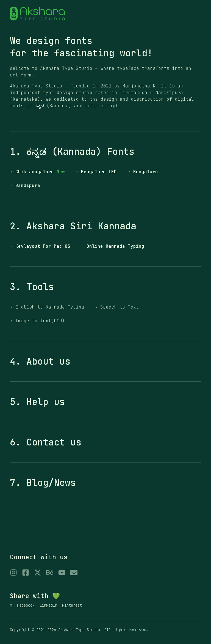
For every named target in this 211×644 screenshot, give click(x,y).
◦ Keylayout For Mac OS (40, 246)
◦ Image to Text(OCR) (37, 321)
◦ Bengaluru (143, 172)
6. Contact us (46, 442)
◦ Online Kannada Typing (113, 246)
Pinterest (72, 605)
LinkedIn (48, 605)
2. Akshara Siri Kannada (73, 226)
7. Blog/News (43, 483)
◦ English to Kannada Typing (47, 307)
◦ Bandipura (25, 185)
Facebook (26, 605)
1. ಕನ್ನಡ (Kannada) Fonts (72, 152)
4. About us (40, 361)
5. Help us (37, 402)
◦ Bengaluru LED (96, 172)
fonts (79, 41)
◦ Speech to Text (117, 307)
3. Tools (32, 287)
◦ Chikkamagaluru (37, 172)
